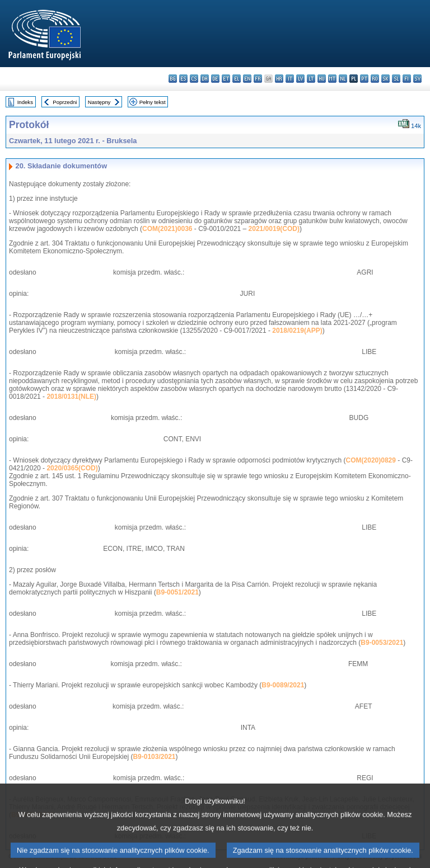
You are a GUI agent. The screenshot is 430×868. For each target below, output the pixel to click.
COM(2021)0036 (167, 229)
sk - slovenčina (385, 79)
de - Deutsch (215, 79)
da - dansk (205, 79)
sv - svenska (417, 79)
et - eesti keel (226, 79)
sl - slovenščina (396, 79)
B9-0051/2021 (177, 592)
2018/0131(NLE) (71, 397)
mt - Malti (332, 79)
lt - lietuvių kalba (311, 79)
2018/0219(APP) (297, 331)
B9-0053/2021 (382, 643)
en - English (247, 79)
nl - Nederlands (343, 79)
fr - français (258, 79)
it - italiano (290, 79)
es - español (183, 79)
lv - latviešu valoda (300, 79)
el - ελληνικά (237, 79)
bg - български (173, 79)
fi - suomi (407, 79)
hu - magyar (322, 79)
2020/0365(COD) (72, 468)
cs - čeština (194, 79)
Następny (99, 102)
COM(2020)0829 (371, 460)
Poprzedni (65, 102)
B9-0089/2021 (283, 685)
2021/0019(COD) (274, 229)
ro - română (375, 79)
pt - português (364, 79)
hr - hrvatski (279, 79)
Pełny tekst (153, 102)
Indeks (25, 102)
